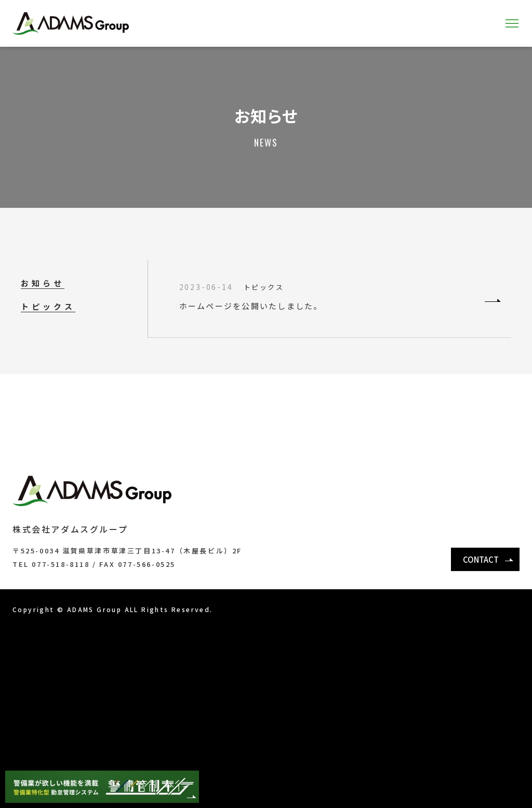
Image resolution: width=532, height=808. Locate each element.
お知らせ (43, 283)
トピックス (48, 306)
